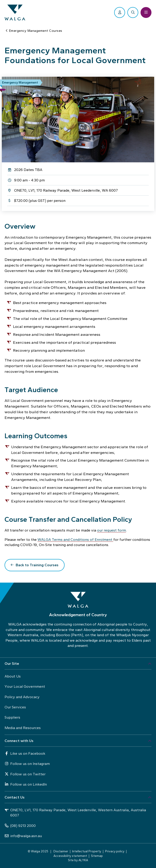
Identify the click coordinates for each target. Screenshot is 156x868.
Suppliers (12, 717)
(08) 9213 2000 (20, 826)
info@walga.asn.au (23, 836)
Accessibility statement (70, 856)
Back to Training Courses (37, 565)
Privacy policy (115, 851)
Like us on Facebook (25, 753)
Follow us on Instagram (27, 764)
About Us (13, 676)
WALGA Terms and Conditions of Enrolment (75, 540)
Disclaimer (61, 851)
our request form (112, 530)
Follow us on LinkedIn (26, 784)
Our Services (15, 707)
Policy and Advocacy (22, 697)
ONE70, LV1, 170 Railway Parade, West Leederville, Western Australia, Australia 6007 (75, 813)
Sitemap (97, 856)
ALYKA (83, 860)
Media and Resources (23, 728)
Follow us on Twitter (25, 774)
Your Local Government (25, 686)
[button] (78, 664)
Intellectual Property (87, 851)
